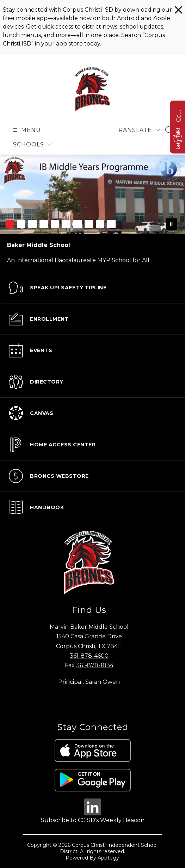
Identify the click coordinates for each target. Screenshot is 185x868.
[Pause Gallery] (171, 224)
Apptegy (108, 858)
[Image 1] (10, 224)
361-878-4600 (89, 656)
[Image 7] (78, 224)
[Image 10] (111, 224)
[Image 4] (44, 224)
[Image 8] (89, 224)
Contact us (178, 115)
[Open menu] (26, 130)
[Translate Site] (137, 130)
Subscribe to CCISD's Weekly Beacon (93, 820)
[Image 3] (32, 224)
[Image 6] (66, 224)
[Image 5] (55, 224)
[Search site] (169, 130)
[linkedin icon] (93, 813)
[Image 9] (100, 224)
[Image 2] (21, 224)
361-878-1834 (95, 665)
